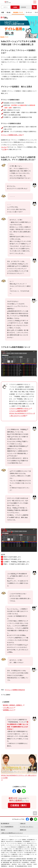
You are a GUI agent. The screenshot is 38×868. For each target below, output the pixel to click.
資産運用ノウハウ (18, 12)
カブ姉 (4, 149)
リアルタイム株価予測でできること (20, 408)
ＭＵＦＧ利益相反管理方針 (7, 827)
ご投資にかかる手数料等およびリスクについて (12, 833)
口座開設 (15, 7)
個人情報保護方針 (5, 823)
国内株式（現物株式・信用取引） (13, 705)
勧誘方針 (3, 830)
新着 (3, 12)
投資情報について (8, 710)
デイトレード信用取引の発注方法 (15, 690)
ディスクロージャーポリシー (27, 827)
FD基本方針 (23, 823)
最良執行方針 (23, 830)
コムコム (4, 147)
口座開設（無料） (19, 805)
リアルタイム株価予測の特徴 (18, 411)
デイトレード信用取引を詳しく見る (12, 135)
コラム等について (8, 708)
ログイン (6, 7)
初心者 (9, 12)
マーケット (29, 12)
